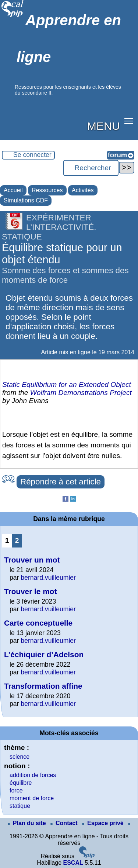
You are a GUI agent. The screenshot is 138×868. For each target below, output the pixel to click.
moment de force (32, 798)
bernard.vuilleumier (48, 578)
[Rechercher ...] (91, 168)
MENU (104, 126)
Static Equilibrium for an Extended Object (67, 384)
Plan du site (28, 823)
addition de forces (33, 775)
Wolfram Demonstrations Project (81, 393)
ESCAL (73, 863)
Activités (83, 190)
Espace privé (104, 823)
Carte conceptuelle (38, 623)
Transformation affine (43, 686)
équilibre (21, 783)
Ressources (47, 190)
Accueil (13, 190)
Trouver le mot (30, 591)
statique (20, 806)
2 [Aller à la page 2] (17, 540)
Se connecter (32, 155)
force (16, 790)
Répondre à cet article (61, 482)
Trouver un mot (32, 560)
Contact (65, 823)
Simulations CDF (26, 200)
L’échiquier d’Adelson (44, 654)
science (20, 757)
